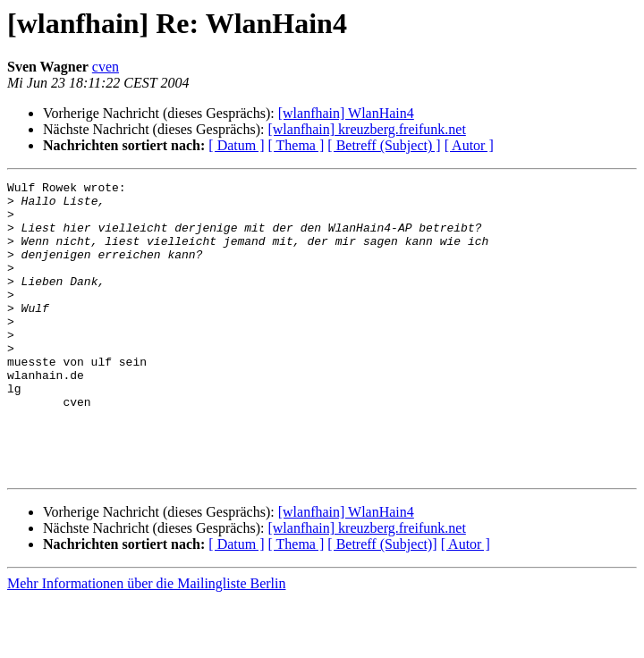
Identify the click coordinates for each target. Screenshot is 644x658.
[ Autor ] (469, 145)
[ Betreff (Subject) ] (384, 145)
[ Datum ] (236, 145)
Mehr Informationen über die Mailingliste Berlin (146, 642)
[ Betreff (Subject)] (382, 603)
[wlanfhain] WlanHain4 (346, 113)
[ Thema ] (297, 145)
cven (106, 67)
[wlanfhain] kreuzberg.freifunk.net (366, 129)
